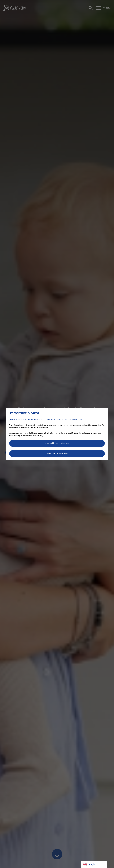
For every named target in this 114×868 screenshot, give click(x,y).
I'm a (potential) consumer (57, 454)
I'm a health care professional (57, 443)
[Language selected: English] (94, 865)
